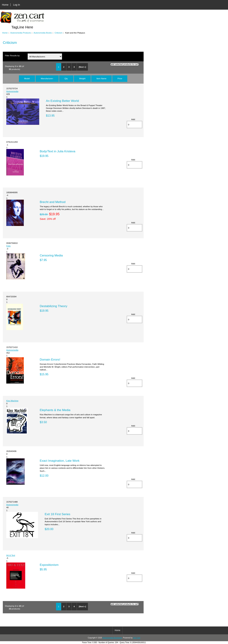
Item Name (101, 78)
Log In (17, 5)
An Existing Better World (62, 101)
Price (120, 78)
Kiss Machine (12, 401)
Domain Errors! (50, 360)
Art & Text (11, 555)
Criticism (58, 33)
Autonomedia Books (43, 33)
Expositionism (49, 565)
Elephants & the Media (55, 410)
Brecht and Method (53, 202)
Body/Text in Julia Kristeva (58, 151)
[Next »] (82, 67)
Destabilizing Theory (53, 306)
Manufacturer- (47, 78)
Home (5, 5)
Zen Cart (137, 638)
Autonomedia (12, 91)
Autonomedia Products (21, 33)
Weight (82, 78)
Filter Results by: (12, 55)
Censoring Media (51, 255)
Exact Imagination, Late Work (60, 461)
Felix (8, 246)
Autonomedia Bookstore (112, 638)
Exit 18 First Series (57, 514)
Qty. (66, 78)
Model (27, 78)
